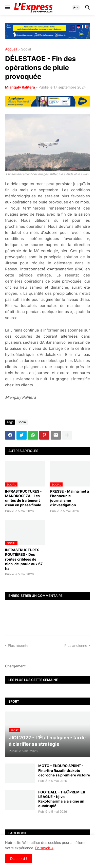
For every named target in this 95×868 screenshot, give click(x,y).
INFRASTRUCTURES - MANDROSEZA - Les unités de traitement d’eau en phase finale (23, 498)
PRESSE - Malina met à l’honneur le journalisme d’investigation (70, 498)
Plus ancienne (76, 645)
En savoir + (44, 848)
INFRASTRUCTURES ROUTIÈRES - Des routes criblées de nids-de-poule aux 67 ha (24, 559)
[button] (7, 8)
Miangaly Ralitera (20, 87)
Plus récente (18, 645)
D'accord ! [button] (19, 858)
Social (26, 49)
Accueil (11, 49)
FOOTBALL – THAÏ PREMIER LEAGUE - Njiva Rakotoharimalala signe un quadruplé (62, 799)
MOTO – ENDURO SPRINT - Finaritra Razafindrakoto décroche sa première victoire (64, 770)
